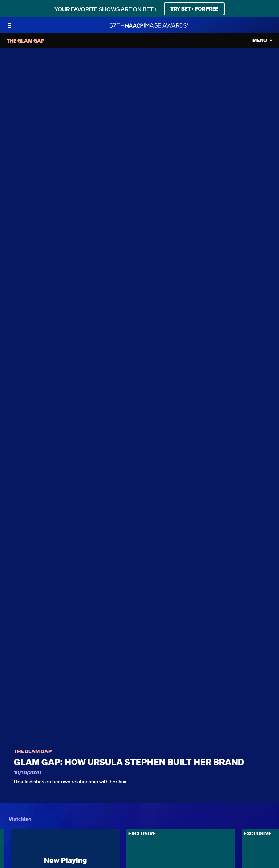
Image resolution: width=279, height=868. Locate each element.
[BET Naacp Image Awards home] (149, 25)
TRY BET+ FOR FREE (194, 9)
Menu (260, 41)
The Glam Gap (33, 752)
